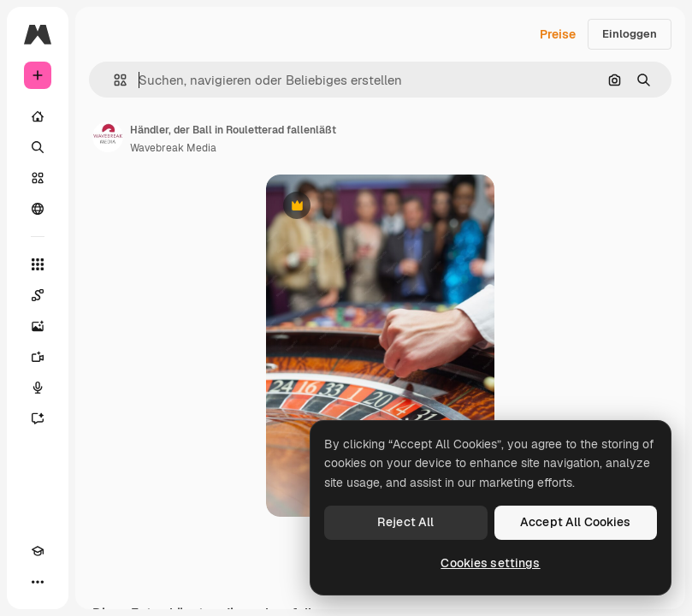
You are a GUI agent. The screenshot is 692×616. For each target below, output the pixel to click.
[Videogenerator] (38, 357)
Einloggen (630, 34)
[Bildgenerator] (38, 326)
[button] (113, 80)
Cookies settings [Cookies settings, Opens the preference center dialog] (490, 563)
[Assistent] (38, 418)
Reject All (405, 522)
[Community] (38, 209)
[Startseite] (38, 116)
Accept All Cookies (576, 522)
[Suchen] (38, 147)
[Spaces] (38, 295)
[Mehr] (38, 582)
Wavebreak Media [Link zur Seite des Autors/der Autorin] (173, 148)
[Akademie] (38, 551)
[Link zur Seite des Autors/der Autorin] (108, 137)
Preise (558, 34)
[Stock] (38, 178)
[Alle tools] (38, 264)
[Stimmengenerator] (38, 388)
